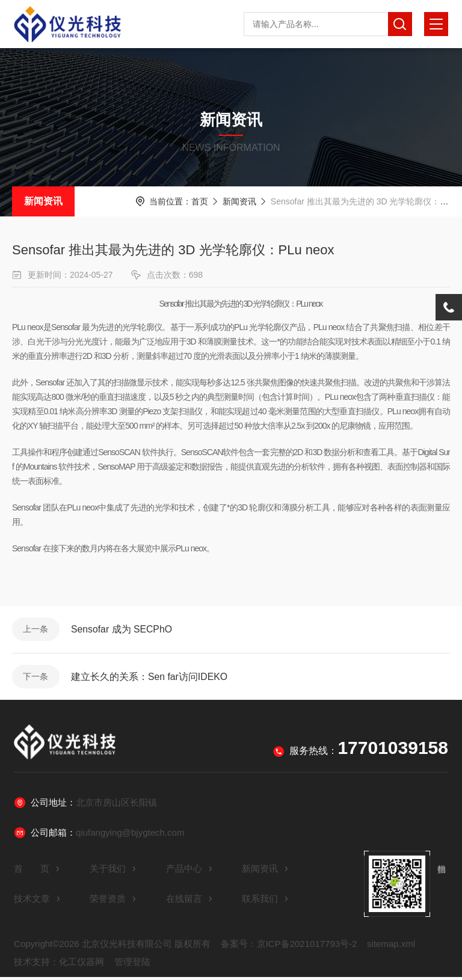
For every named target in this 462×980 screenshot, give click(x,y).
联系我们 (265, 902)
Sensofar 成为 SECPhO (123, 630)
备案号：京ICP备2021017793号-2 (289, 947)
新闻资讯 (43, 201)
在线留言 (189, 902)
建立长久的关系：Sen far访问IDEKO (151, 678)
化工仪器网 (82, 965)
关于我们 (113, 871)
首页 (200, 201)
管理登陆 (132, 965)
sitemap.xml (391, 947)
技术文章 (37, 902)
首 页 (37, 871)
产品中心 (189, 871)
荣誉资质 (113, 902)
